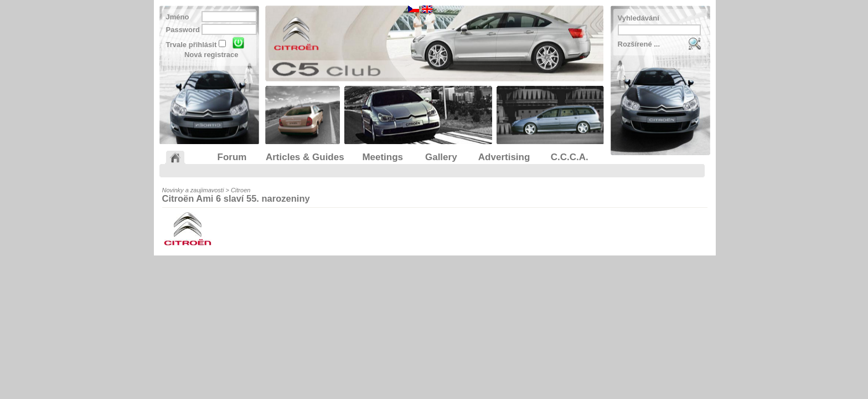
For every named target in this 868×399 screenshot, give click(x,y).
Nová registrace (211, 55)
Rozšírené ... (639, 44)
